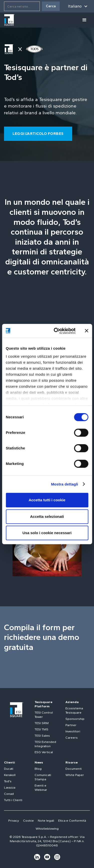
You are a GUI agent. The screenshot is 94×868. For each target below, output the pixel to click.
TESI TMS (41, 729)
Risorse (72, 762)
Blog (38, 769)
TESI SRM (42, 723)
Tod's (8, 781)
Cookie (28, 821)
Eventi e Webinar (41, 788)
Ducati (9, 769)
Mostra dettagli (64, 484)
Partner (71, 725)
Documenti (74, 769)
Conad (9, 794)
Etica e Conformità (72, 821)
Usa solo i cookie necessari (47, 533)
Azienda (72, 702)
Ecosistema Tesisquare (74, 710)
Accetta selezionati (47, 516)
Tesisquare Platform (43, 704)
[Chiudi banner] (86, 331)
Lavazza (10, 787)
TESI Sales (42, 736)
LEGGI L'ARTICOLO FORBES (38, 134)
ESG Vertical (44, 752)
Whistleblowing (47, 829)
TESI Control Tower (44, 715)
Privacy (14, 821)
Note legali (46, 821)
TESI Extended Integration (45, 744)
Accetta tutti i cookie (47, 500)
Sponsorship (75, 719)
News (39, 762)
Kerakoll (10, 775)
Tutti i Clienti (13, 800)
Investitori (73, 731)
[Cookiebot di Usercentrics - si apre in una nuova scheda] (56, 331)
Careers (72, 738)
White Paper (75, 775)
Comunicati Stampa (43, 777)
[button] (78, 6)
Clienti (10, 762)
